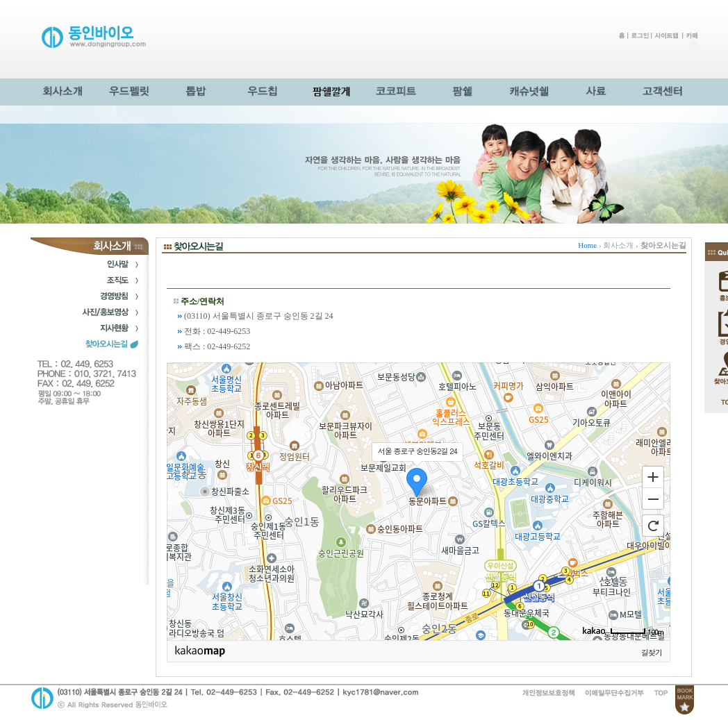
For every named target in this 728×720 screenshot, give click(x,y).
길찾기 (652, 652)
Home (587, 245)
